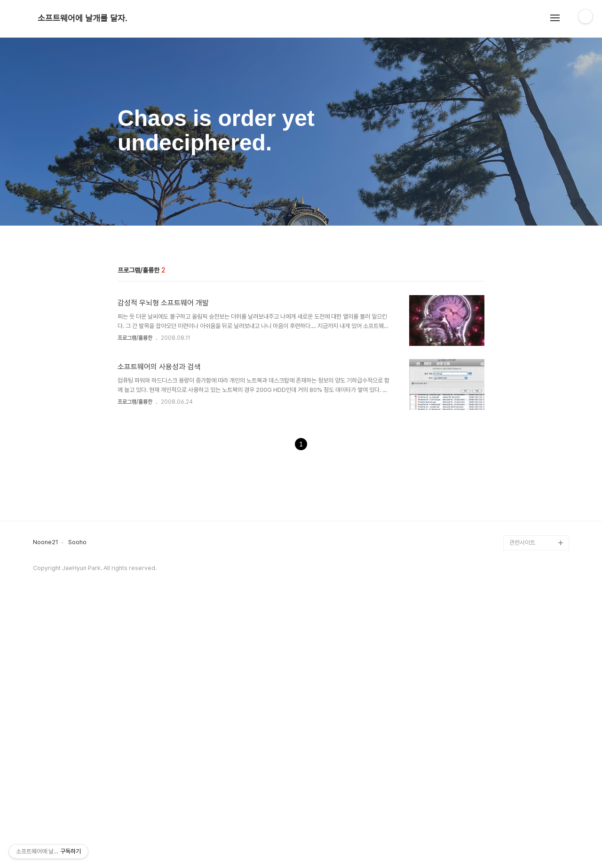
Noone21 (46, 805)
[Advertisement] (301, 306)
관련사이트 (522, 806)
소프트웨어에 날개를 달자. (82, 18)
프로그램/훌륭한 (135, 469)
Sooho (77, 805)
